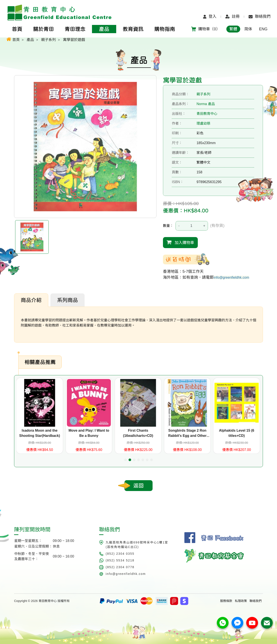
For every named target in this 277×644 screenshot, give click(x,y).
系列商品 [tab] (68, 300)
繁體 (233, 29)
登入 (210, 16)
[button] (126, 460)
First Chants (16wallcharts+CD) (138, 433)
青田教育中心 (207, 114)
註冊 (232, 16)
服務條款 (226, 601)
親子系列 (48, 40)
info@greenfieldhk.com (231, 277)
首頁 (13, 39)
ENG (263, 29)
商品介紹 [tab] (31, 300)
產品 (30, 40)
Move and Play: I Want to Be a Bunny (89, 433)
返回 (138, 486)
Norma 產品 (206, 104)
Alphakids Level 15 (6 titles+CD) (237, 433)
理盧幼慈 (203, 123)
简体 (248, 29)
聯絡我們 (259, 16)
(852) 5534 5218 (120, 560)
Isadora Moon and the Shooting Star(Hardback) (40, 433)
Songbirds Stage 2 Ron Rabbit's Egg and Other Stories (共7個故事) (188, 433)
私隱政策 (241, 601)
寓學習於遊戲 (74, 40)
